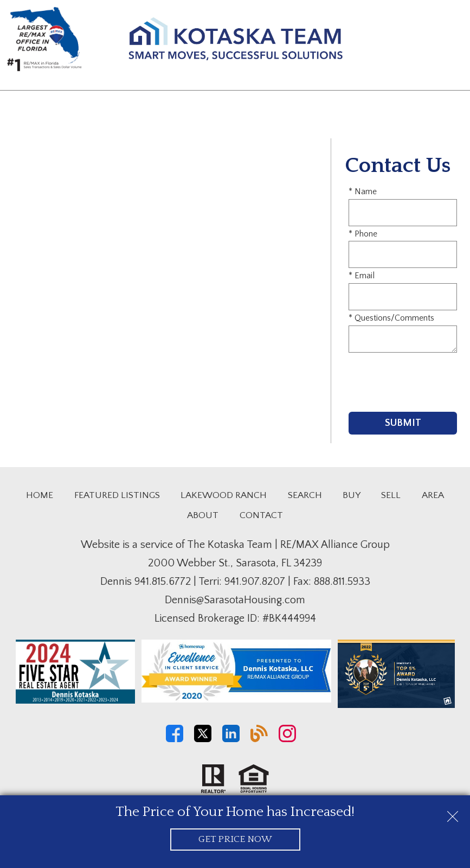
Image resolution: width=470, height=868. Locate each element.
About (203, 515)
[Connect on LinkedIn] (231, 739)
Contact (261, 515)
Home (40, 495)
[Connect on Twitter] (203, 739)
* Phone (363, 234)
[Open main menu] (450, 41)
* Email (362, 276)
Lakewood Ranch (224, 495)
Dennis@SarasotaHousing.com (235, 600)
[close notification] (453, 813)
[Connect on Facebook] (175, 739)
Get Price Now (235, 839)
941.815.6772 (163, 582)
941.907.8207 (255, 582)
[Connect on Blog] (259, 739)
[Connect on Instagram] (287, 739)
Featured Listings (117, 495)
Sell (391, 495)
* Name (363, 192)
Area (433, 495)
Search (305, 495)
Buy (352, 495)
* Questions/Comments (391, 318)
